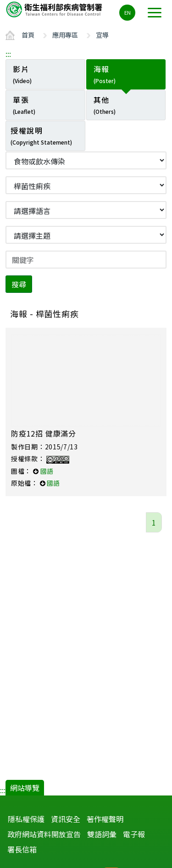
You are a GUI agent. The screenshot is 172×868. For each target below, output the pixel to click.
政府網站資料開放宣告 (44, 834)
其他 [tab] (105, 105)
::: (8, 54)
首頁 (28, 35)
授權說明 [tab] (41, 135)
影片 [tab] (22, 74)
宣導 (102, 35)
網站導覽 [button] (25, 788)
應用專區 (65, 35)
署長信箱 (22, 849)
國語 (47, 471)
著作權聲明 (105, 819)
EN (128, 12)
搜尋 (19, 284)
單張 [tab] (24, 105)
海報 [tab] (105, 74)
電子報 (134, 834)
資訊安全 (66, 819)
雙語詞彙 (102, 834)
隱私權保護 (26, 819)
